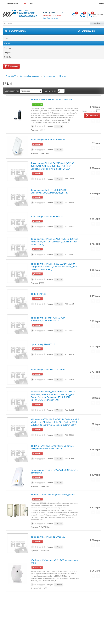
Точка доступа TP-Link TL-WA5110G (48, 519)
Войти (102, 4)
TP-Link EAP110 (38, 289)
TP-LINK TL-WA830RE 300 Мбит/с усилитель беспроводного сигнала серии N (52, 434)
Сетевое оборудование (30, 82)
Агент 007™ (11, 82)
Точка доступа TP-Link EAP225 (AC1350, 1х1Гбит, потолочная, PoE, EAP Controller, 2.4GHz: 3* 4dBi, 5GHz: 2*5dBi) (54, 240)
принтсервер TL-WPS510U (43, 337)
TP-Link (7, 45)
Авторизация (88, 31)
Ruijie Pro (8, 63)
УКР (31, 4)
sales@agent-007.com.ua (52, 15)
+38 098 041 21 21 (53, 13)
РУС (25, 4)
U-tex (6, 39)
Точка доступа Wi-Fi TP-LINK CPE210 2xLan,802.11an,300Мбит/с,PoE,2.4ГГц (49, 192)
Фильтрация (13, 72)
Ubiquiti (8, 57)
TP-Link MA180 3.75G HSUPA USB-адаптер (51, 105)
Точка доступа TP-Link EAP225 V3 (47, 216)
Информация (13, 4)
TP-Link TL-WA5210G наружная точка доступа (53, 478)
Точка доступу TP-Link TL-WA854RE (48, 143)
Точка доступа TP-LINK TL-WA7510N (48, 361)
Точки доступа (49, 82)
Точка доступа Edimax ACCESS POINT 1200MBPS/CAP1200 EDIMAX (49, 313)
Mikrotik (8, 51)
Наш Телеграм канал (51, 18)
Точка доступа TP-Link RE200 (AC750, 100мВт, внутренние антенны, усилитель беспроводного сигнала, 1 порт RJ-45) (54, 263)
